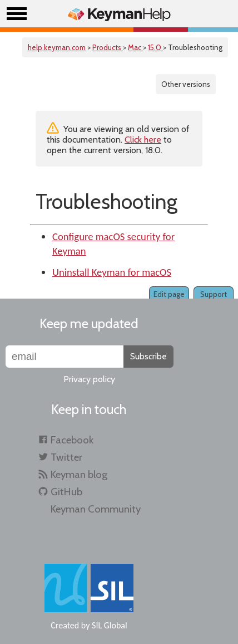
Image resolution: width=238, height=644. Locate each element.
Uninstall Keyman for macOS (112, 272)
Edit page (169, 294)
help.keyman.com (57, 47)
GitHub (66, 492)
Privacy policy (89, 379)
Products (108, 47)
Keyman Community (96, 509)
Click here (143, 140)
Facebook (72, 440)
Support (214, 294)
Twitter (66, 457)
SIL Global (110, 625)
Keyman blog (79, 474)
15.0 (155, 47)
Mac (135, 47)
